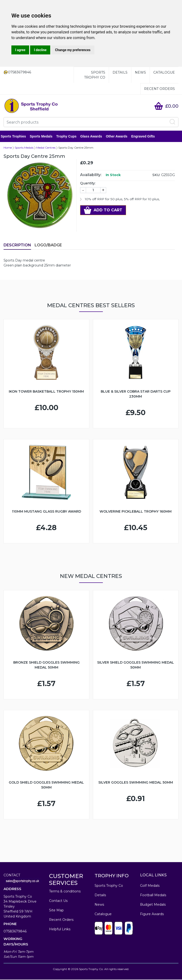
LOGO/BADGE (48, 246)
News (140, 72)
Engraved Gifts (146, 137)
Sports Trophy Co (95, 75)
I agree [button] (20, 50)
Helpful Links (60, 930)
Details (120, 72)
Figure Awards (152, 914)
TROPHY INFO (112, 876)
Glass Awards (94, 137)
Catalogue (164, 72)
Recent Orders (159, 89)
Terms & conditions (65, 892)
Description (17, 246)
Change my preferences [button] (73, 50)
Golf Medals (150, 886)
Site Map (56, 911)
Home (8, 148)
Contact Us (58, 901)
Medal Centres (46, 148)
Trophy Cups (69, 137)
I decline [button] (40, 50)
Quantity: (88, 184)
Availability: (91, 175)
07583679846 (15, 932)
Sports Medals (44, 137)
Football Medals (153, 896)
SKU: (156, 175)
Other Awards (120, 137)
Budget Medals (153, 905)
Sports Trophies (16, 137)
